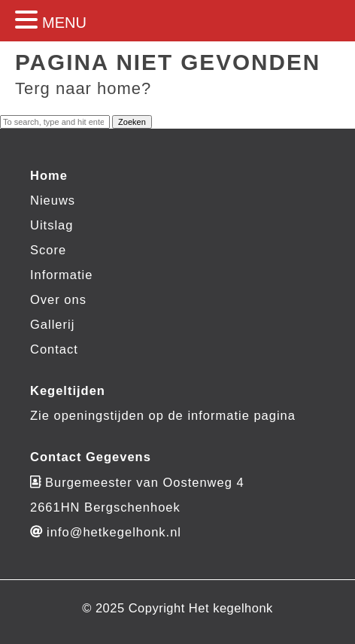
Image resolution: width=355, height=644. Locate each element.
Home (49, 175)
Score (48, 250)
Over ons (58, 299)
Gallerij (52, 324)
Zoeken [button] (132, 122)
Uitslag (52, 225)
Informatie (61, 275)
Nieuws (53, 200)
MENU (64, 23)
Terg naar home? (83, 88)
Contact (54, 349)
